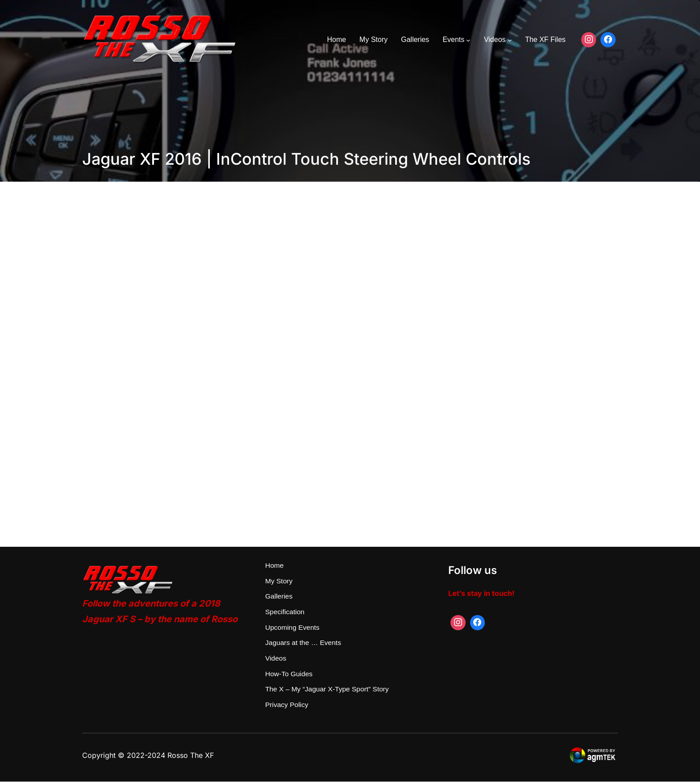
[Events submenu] (468, 40)
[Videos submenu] (510, 40)
